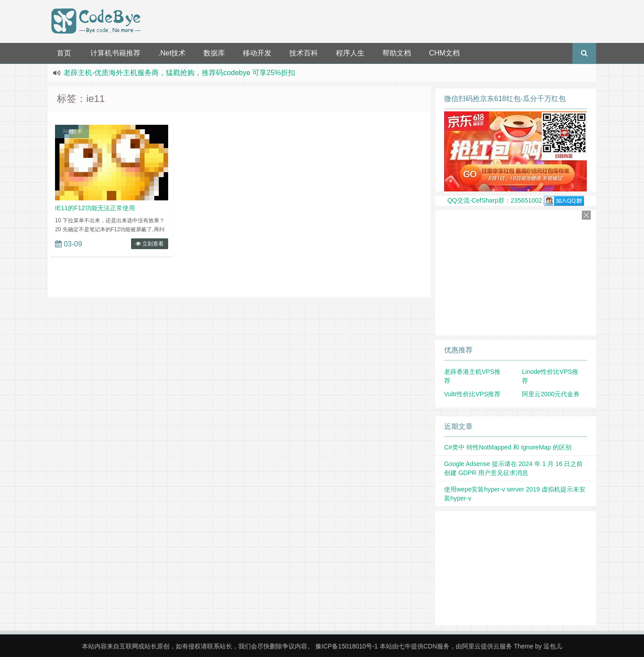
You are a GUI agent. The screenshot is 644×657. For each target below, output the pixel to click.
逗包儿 (553, 646)
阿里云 (471, 646)
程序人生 (350, 53)
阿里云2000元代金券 (551, 394)
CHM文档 (444, 53)
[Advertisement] (370, 20)
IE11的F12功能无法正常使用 (95, 208)
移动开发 (257, 53)
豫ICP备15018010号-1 (347, 646)
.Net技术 (172, 53)
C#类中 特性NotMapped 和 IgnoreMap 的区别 (508, 447)
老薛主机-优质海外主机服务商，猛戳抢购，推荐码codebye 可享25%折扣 (179, 73)
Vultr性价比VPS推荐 (472, 394)
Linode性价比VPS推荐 (550, 376)
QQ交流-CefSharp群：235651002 (516, 200)
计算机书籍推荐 (115, 53)
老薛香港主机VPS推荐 (472, 376)
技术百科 (304, 53)
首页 (64, 53)
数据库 (214, 53)
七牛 (405, 646)
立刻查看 (150, 244)
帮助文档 (397, 53)
